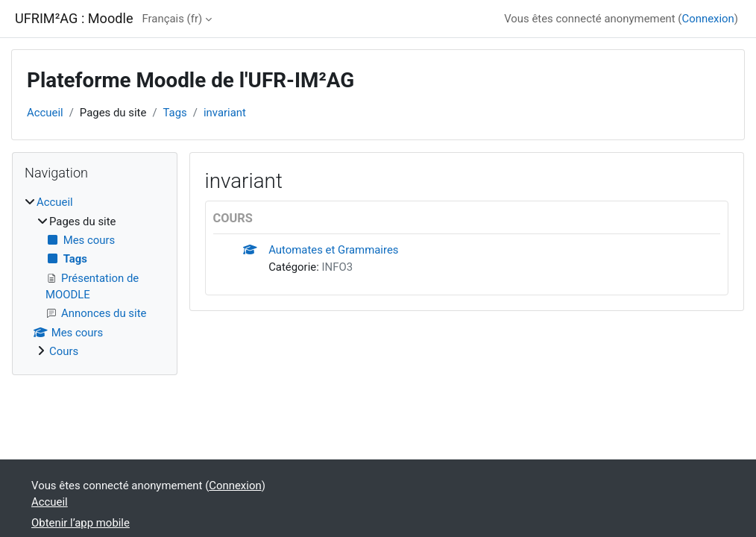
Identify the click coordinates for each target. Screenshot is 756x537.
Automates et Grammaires (333, 250)
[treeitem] (95, 277)
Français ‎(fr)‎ (173, 19)
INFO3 (338, 267)
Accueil (45, 113)
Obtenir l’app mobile (81, 523)
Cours (64, 351)
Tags (175, 113)
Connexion (708, 19)
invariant (225, 113)
